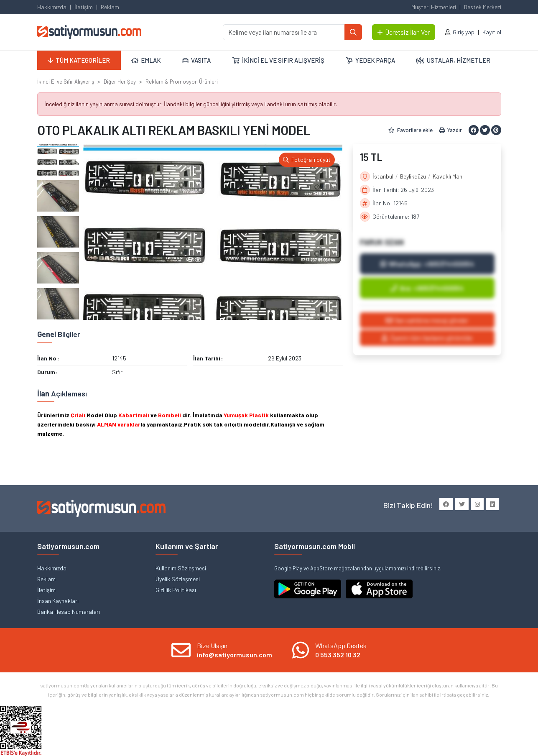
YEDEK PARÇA (370, 60)
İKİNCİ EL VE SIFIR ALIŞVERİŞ (278, 60)
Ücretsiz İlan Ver (404, 32)
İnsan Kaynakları (58, 601)
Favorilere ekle (411, 130)
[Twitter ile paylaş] (485, 130)
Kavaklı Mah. (448, 176)
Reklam (110, 7)
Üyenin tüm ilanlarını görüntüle (427, 338)
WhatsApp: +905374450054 (427, 264)
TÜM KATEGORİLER (79, 60)
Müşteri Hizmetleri (434, 7)
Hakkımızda (52, 7)
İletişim (84, 7)
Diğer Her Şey (120, 82)
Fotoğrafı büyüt (307, 160)
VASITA (196, 60)
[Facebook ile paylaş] (474, 130)
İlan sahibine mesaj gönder (427, 320)
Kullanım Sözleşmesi (181, 568)
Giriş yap (464, 32)
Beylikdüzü (413, 176)
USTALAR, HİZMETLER (453, 60)
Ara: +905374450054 (427, 288)
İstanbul (383, 176)
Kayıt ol (492, 32)
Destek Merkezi (483, 7)
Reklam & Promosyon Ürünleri (182, 82)
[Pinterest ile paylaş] (496, 130)
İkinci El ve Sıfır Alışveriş (66, 82)
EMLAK (146, 60)
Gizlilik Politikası (176, 590)
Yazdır (451, 130)
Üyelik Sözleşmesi (178, 579)
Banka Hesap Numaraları (69, 612)
